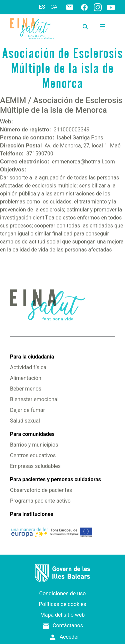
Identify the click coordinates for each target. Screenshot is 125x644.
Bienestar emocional (34, 399)
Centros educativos (33, 455)
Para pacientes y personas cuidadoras (55, 479)
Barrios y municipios (34, 445)
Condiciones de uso (63, 593)
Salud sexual (25, 421)
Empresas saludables (35, 466)
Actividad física (28, 367)
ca (54, 7)
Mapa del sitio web (63, 615)
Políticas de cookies (62, 604)
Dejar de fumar (27, 410)
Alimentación (26, 378)
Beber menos (26, 389)
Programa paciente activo (40, 501)
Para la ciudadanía (32, 357)
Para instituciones (32, 514)
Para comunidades (32, 434)
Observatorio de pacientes (41, 490)
